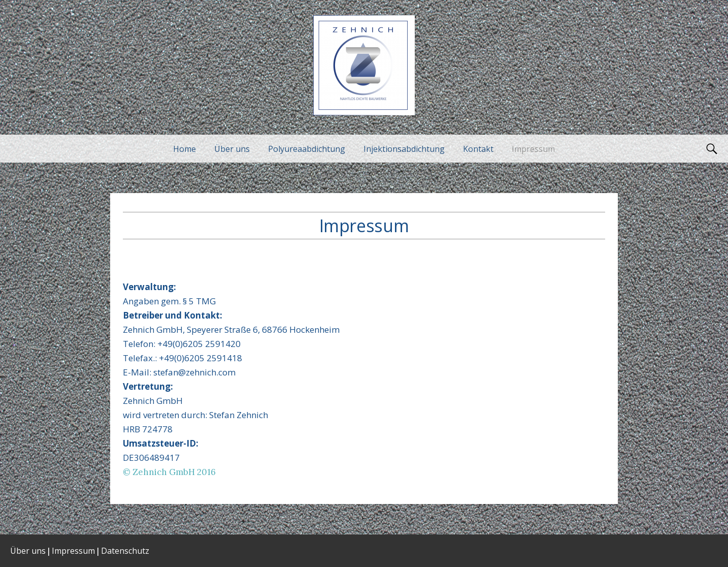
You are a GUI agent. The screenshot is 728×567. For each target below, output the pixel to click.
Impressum (533, 149)
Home (185, 149)
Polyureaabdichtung (307, 149)
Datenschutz (125, 551)
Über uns (232, 149)
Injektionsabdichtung (404, 149)
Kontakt (478, 149)
